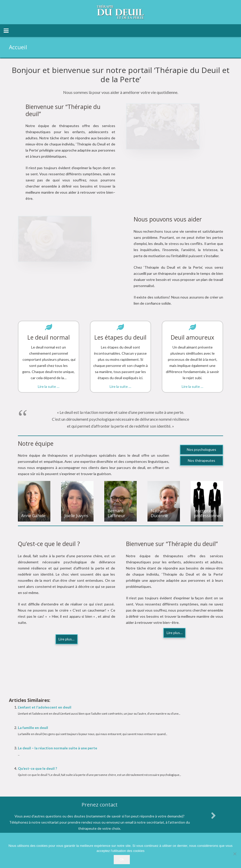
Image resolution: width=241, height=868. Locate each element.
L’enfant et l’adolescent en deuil (45, 707)
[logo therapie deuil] (120, 12)
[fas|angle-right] (213, 815)
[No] (235, 854)
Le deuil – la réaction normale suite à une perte (58, 748)
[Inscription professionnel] (207, 501)
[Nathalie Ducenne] (164, 501)
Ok (122, 859)
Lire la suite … (49, 386)
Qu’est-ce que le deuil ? (37, 768)
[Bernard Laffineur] (120, 501)
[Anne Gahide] (34, 501)
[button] (6, 31)
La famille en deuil (33, 728)
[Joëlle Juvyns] (77, 501)
